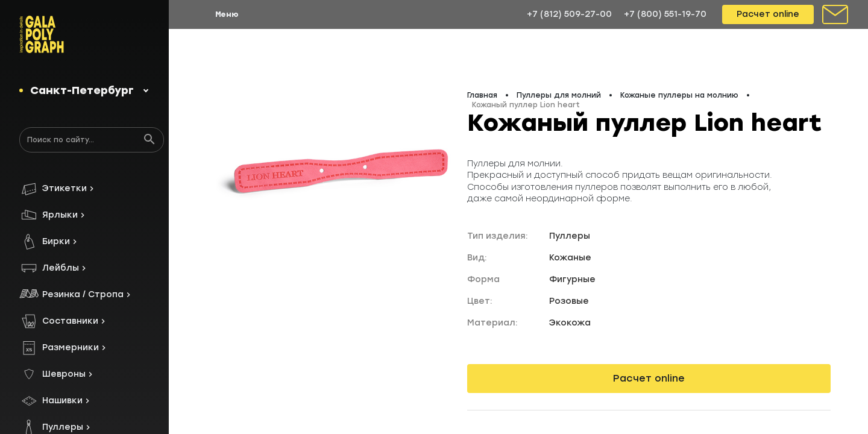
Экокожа (570, 323)
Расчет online (768, 14)
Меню (227, 14)
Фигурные (572, 279)
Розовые (569, 301)
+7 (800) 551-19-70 (665, 14)
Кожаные (570, 258)
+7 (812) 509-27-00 (569, 14)
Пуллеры (570, 236)
